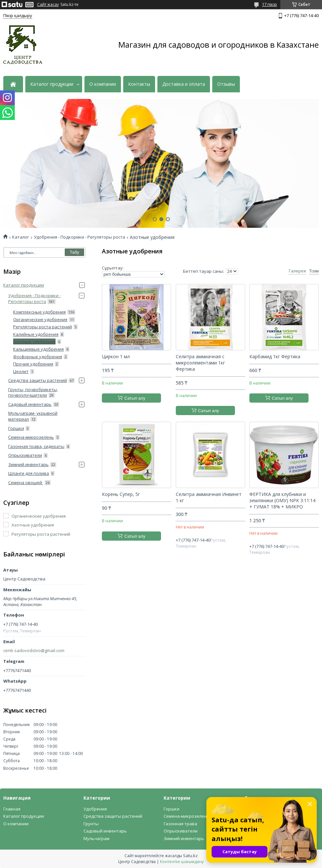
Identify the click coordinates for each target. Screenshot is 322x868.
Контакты (139, 84)
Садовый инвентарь (30, 404)
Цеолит (21, 371)
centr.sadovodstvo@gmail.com (34, 651)
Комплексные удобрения (39, 312)
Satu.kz (190, 856)
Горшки (16, 428)
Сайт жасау (48, 5)
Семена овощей (26, 482)
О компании (103, 84)
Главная (12, 809)
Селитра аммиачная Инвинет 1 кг (209, 497)
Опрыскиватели (25, 455)
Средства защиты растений (38, 380)
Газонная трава (180, 824)
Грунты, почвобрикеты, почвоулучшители (33, 392)
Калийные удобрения (36, 334)
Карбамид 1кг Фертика (275, 357)
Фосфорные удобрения (38, 357)
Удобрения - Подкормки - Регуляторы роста (80, 237)
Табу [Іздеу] (74, 252)
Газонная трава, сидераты (36, 446)
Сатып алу (135, 398)
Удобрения (95, 809)
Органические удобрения (40, 319)
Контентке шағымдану (182, 862)
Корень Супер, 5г (121, 494)
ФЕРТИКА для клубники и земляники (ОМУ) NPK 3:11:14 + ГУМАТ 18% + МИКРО (282, 501)
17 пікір (269, 4)
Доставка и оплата (184, 84)
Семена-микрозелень (31, 437)
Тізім (314, 271)
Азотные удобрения (34, 341)
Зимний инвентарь (28, 464)
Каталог (21, 237)
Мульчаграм (96, 838)
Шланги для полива (29, 473)
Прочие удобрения (33, 364)
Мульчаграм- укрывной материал (33, 416)
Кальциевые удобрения (38, 349)
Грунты (91, 824)
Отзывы (226, 84)
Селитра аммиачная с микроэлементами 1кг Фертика (200, 363)
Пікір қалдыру (18, 15)
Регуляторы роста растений (43, 327)
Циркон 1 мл (116, 357)
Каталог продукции (52, 84)
